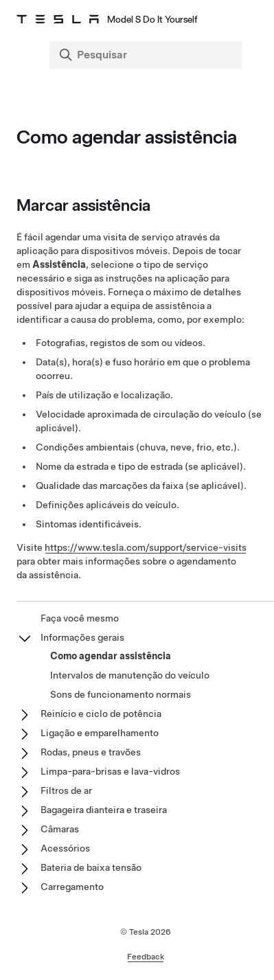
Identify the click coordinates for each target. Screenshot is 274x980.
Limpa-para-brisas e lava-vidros (110, 771)
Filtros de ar (66, 790)
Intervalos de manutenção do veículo (130, 675)
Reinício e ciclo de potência (101, 714)
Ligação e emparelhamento (100, 733)
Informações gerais (82, 637)
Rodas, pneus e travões (91, 752)
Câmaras (60, 829)
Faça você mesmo (80, 618)
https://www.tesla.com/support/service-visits (146, 547)
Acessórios (65, 848)
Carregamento (72, 887)
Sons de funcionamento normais (121, 694)
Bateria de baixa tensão (91, 867)
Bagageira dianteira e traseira (104, 810)
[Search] (147, 55)
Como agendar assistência (111, 656)
